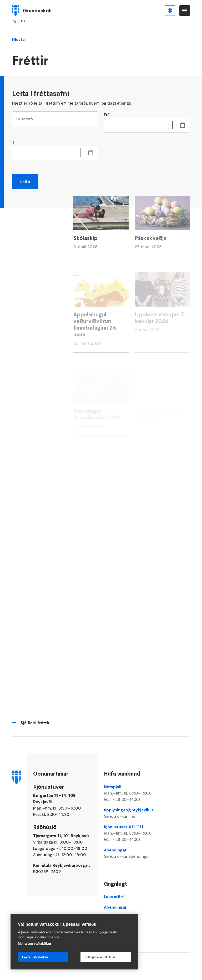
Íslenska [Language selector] (170, 11)
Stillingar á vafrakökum (100, 957)
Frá (107, 115)
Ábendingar (132, 853)
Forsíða (14, 22)
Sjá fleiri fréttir (35, 723)
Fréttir (25, 21)
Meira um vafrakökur (35, 944)
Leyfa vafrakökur (35, 957)
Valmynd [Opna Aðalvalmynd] (185, 11)
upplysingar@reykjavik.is (132, 813)
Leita (25, 182)
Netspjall (132, 793)
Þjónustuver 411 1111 (132, 833)
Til (14, 142)
